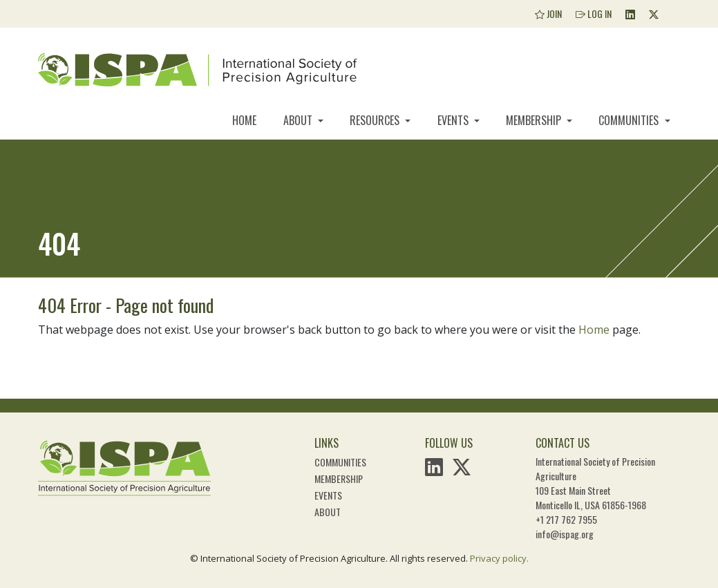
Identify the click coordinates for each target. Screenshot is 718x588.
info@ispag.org (565, 534)
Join (548, 13)
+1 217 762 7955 (566, 519)
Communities (630, 120)
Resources (376, 120)
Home (244, 120)
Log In (594, 13)
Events (454, 120)
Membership (535, 120)
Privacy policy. (499, 558)
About (299, 120)
